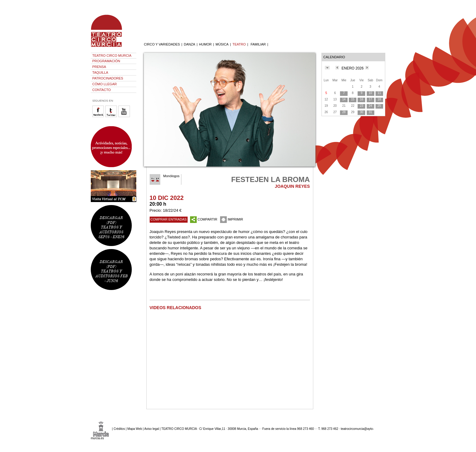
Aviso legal (151, 429)
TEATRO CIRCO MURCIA (112, 56)
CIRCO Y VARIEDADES (162, 44)
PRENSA (99, 67)
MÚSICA (222, 44)
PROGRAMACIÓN (106, 61)
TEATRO (239, 44)
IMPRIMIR (232, 219)
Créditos (119, 429)
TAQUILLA (100, 73)
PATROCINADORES (108, 78)
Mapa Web (135, 429)
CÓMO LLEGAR (105, 84)
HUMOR (206, 44)
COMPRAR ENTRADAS (169, 219)
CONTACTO (102, 90)
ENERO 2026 (353, 68)
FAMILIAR (258, 44)
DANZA (189, 44)
